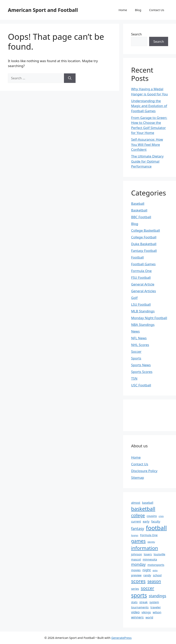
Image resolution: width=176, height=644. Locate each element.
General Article (143, 284)
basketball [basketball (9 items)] (143, 509)
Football (137, 257)
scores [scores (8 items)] (138, 581)
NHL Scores (140, 345)
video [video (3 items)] (135, 612)
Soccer (136, 351)
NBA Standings (143, 325)
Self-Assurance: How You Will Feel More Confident (147, 144)
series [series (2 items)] (135, 589)
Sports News (141, 365)
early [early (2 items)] (146, 521)
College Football (144, 237)
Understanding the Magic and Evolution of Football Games (149, 106)
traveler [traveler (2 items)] (156, 607)
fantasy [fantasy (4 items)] (138, 529)
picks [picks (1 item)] (155, 570)
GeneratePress (121, 638)
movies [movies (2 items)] (136, 570)
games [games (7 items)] (138, 541)
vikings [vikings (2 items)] (146, 612)
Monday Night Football (149, 318)
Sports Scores (142, 372)
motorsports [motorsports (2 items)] (156, 565)
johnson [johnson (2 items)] (136, 554)
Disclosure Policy (144, 471)
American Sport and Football (43, 10)
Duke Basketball (144, 244)
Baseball (138, 203)
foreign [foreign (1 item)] (135, 535)
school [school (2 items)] (157, 575)
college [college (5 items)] (138, 515)
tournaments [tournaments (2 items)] (140, 607)
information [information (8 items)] (144, 548)
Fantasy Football (144, 251)
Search (136, 34)
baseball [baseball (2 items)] (148, 503)
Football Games (143, 264)
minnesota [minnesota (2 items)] (150, 559)
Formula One (141, 271)
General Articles (143, 291)
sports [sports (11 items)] (139, 595)
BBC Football (141, 217)
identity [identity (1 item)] (151, 542)
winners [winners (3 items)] (137, 617)
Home (123, 10)
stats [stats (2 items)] (134, 602)
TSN (134, 378)
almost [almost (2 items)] (136, 503)
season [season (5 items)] (154, 581)
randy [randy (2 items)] (147, 575)
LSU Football (141, 304)
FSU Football (141, 277)
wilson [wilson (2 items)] (157, 612)
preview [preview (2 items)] (136, 575)
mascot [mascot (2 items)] (136, 559)
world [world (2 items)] (149, 617)
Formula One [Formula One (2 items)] (149, 535)
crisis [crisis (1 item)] (161, 516)
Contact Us (157, 10)
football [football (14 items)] (156, 528)
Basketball (139, 210)
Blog (138, 10)
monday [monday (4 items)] (138, 564)
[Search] (70, 78)
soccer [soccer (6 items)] (147, 588)
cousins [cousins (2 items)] (152, 516)
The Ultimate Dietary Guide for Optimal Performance (147, 161)
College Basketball (145, 230)
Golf (134, 298)
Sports (136, 358)
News (135, 331)
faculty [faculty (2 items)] (156, 521)
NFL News (139, 338)
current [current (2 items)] (136, 521)
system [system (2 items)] (154, 602)
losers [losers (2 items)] (148, 554)
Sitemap (137, 478)
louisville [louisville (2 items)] (160, 554)
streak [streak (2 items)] (143, 602)
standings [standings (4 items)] (157, 596)
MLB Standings (143, 311)
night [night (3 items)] (147, 570)
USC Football (141, 385)
